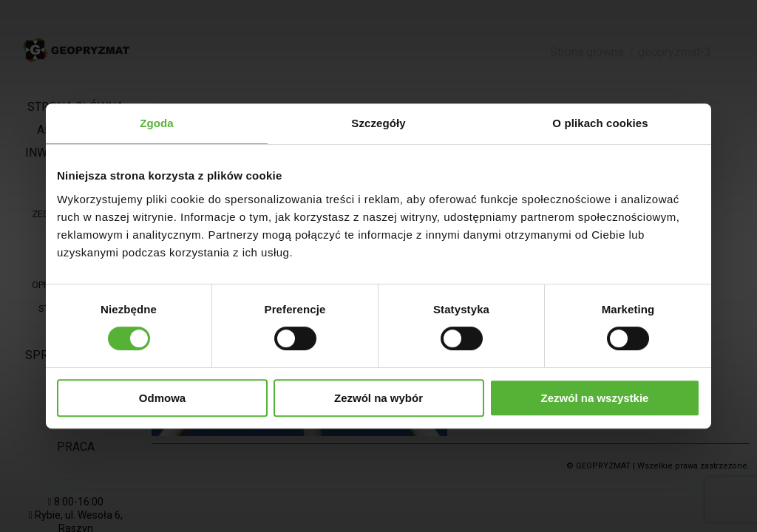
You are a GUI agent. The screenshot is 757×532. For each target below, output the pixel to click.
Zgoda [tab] (157, 123)
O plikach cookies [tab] (600, 123)
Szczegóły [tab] (378, 123)
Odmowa (162, 398)
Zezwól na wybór (378, 398)
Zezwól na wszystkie (595, 398)
